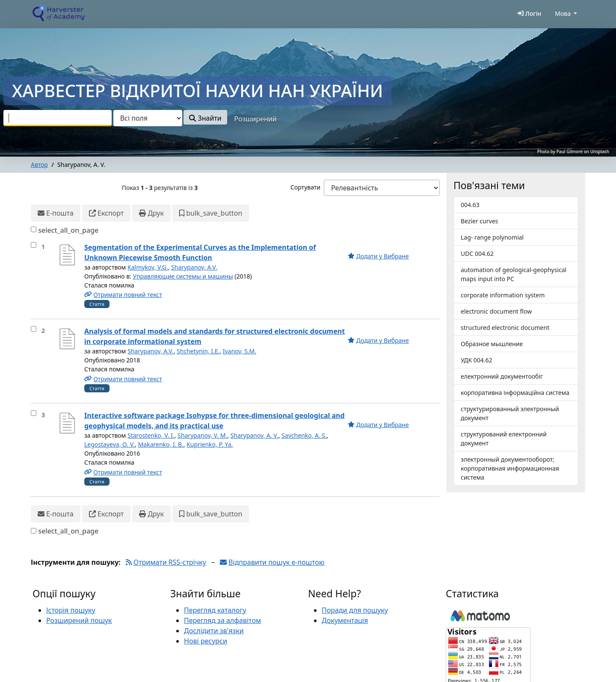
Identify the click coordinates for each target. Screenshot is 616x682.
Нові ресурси (206, 641)
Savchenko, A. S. (304, 435)
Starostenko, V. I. (151, 435)
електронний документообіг (502, 376)
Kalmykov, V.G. (148, 267)
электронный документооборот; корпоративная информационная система (510, 468)
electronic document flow (496, 311)
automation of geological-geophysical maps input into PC (514, 274)
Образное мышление (492, 344)
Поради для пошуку (355, 610)
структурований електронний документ (504, 439)
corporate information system (503, 295)
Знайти (205, 118)
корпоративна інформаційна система (515, 393)
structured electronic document (505, 328)
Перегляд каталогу (215, 610)
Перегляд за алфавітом (222, 620)
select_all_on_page (68, 230)
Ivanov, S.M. (240, 351)
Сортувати (305, 187)
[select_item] (34, 245)
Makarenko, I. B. (161, 444)
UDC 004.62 (477, 254)
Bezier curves (479, 221)
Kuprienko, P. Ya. (210, 444)
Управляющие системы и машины (183, 276)
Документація (345, 620)
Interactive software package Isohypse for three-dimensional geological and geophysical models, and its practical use (215, 421)
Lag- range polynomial (492, 237)
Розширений (255, 119)
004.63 (470, 205)
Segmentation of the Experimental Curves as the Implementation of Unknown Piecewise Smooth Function (200, 252)
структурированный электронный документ (510, 413)
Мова (563, 13)
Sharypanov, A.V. (194, 267)
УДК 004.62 (477, 360)
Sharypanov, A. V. (255, 435)
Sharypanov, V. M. (202, 435)
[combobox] (58, 118)
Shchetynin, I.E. (198, 351)
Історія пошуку (71, 610)
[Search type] (148, 118)
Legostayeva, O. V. (110, 444)
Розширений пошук (79, 620)
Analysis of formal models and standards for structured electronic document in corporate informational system (215, 336)
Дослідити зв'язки (214, 631)
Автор (39, 165)
